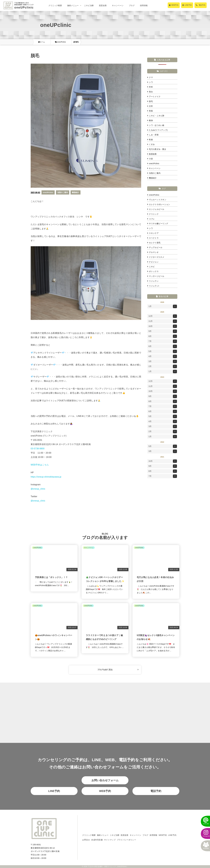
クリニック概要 (55, 5)
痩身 (150, 120)
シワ (150, 82)
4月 (163, 356)
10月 (163, 326)
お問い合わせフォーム (105, 780)
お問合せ (86, 840)
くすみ (151, 144)
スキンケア (153, 233)
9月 (163, 331)
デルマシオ (153, 252)
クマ (150, 77)
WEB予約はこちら (40, 465)
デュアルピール (155, 247)
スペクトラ (153, 238)
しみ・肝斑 (153, 135)
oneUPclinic (153, 163)
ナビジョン (153, 262)
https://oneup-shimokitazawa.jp (46, 477)
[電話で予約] (201, 5)
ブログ (132, 5)
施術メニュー (103, 835)
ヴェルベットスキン (157, 200)
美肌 (150, 111)
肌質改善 (103, 5)
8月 (163, 336)
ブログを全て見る (118, 670)
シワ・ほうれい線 (156, 125)
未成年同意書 (97, 840)
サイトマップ (110, 840)
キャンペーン (118, 5)
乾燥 (150, 140)
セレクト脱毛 (154, 243)
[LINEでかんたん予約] (204, 821)
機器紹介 (152, 178)
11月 (163, 321)
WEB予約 (105, 791)
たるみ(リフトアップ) (157, 130)
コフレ (151, 219)
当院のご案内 (154, 173)
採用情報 (144, 5)
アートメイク (154, 97)
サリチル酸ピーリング (158, 224)
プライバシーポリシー (126, 840)
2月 (163, 366)
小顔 (150, 159)
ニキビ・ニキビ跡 (156, 116)
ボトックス (153, 271)
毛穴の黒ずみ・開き (157, 149)
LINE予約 (54, 791)
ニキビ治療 (89, 5)
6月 (163, 346)
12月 (163, 316)
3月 (163, 361)
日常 (150, 106)
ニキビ (151, 267)
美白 (150, 92)
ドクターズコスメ (156, 257)
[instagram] (204, 834)
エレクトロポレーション (159, 204)
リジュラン (153, 281)
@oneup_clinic (38, 489)
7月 (163, 341)
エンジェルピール (156, 209)
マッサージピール (156, 276)
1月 (163, 306)
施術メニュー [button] (73, 5)
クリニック (153, 214)
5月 (163, 351)
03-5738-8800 (38, 449)
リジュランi (153, 286)
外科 (150, 87)
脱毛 (150, 101)
